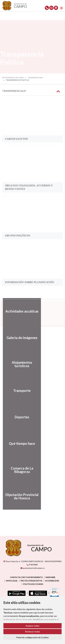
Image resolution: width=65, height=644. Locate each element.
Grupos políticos (17, 235)
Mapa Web (50, 577)
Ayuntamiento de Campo (13, 78)
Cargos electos (16, 139)
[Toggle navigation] (61, 8)
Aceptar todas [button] (32, 626)
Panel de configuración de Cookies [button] (33, 637)
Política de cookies (33, 584)
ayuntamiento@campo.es (33, 568)
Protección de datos (31, 581)
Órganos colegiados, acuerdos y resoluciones (29, 187)
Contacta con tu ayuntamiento (26, 577)
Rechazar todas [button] (33, 632)
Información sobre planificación (30, 282)
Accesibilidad (52, 581)
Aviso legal (12, 581)
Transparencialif (35, 78)
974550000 (32, 565)
